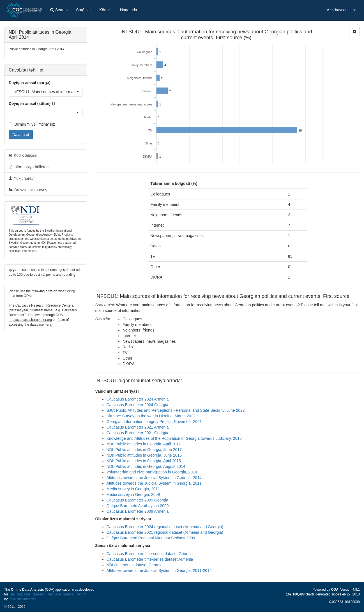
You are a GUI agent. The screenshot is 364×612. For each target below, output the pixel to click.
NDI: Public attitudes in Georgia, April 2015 (144, 461)
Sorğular (83, 10)
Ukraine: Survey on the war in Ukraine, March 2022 (151, 416)
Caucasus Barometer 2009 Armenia (138, 511)
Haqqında (129, 10)
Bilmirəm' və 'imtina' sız (32, 124)
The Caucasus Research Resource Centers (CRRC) (48, 594)
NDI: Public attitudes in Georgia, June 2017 (144, 450)
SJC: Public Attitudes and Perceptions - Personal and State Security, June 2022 (176, 410)
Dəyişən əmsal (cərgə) (30, 83)
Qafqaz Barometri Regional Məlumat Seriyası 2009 (151, 538)
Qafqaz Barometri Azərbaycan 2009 (138, 506)
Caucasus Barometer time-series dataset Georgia (150, 554)
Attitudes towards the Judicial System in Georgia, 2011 (154, 483)
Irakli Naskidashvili (22, 599)
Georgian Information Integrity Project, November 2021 (154, 422)
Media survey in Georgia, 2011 (133, 489)
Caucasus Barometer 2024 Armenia (138, 399)
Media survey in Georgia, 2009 (133, 494)
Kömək (105, 10)
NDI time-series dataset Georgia (135, 565)
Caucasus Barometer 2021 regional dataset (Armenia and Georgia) (165, 532)
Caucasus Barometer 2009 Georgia (137, 500)
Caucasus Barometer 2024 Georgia (137, 405)
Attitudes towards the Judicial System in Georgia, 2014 (154, 478)
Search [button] (59, 10)
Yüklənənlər (22, 178)
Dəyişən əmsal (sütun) (30, 103)
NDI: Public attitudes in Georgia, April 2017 (144, 444)
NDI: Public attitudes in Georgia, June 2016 (144, 455)
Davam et (21, 135)
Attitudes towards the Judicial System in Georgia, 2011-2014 (159, 570)
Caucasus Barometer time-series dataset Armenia (150, 559)
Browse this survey (28, 190)
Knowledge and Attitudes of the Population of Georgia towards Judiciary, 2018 (174, 438)
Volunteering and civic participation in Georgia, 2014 (152, 472)
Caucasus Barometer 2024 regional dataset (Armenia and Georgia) (165, 527)
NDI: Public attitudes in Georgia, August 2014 (146, 466)
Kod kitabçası (23, 155)
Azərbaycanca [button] (341, 10)
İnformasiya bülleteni (29, 167)
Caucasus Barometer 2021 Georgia (137, 433)
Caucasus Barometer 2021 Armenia (138, 427)
